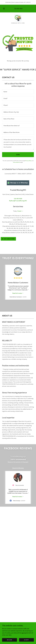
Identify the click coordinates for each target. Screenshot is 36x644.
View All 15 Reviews (18, 468)
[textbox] (18, 92)
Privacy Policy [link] (28, 161)
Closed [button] (19, 211)
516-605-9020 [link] (18, 9)
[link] (18, 18)
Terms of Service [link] (17, 162)
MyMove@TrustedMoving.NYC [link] (18, 201)
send (18, 155)
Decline (10, 640)
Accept (26, 640)
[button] (4, 9)
